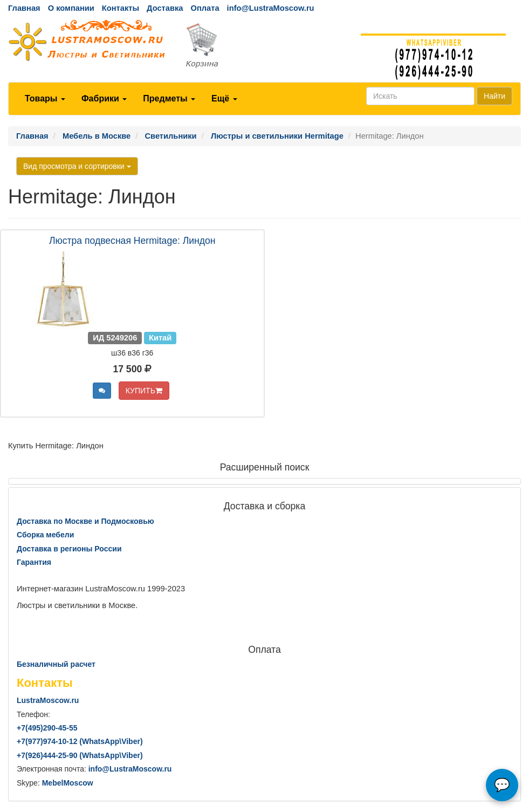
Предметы (169, 98)
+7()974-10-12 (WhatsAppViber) (80, 741)
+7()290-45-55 (47, 728)
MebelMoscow (68, 783)
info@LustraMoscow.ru (271, 8)
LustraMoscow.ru (48, 700)
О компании (71, 8)
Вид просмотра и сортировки (77, 166)
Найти (494, 96)
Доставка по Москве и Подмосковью (85, 521)
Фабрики (104, 98)
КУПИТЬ (144, 391)
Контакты (121, 8)
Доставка (165, 8)
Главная (24, 8)
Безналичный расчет (56, 664)
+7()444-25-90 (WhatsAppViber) (80, 755)
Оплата (205, 8)
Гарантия (34, 562)
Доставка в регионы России (69, 549)
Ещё (224, 98)
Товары (45, 98)
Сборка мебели (45, 535)
